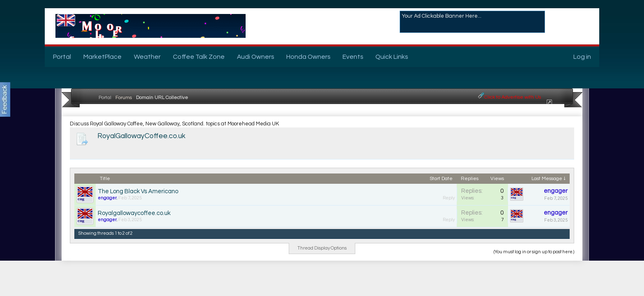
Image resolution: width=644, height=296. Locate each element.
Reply (449, 198)
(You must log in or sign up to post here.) (534, 252)
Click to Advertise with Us (513, 97)
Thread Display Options (322, 248)
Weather (147, 57)
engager (107, 198)
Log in (582, 57)
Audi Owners (255, 57)
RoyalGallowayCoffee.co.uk (141, 136)
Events (353, 57)
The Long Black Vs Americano (138, 191)
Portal (62, 57)
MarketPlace (102, 57)
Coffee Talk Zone (199, 57)
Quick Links (392, 57)
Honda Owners (308, 57)
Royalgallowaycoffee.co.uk (134, 213)
